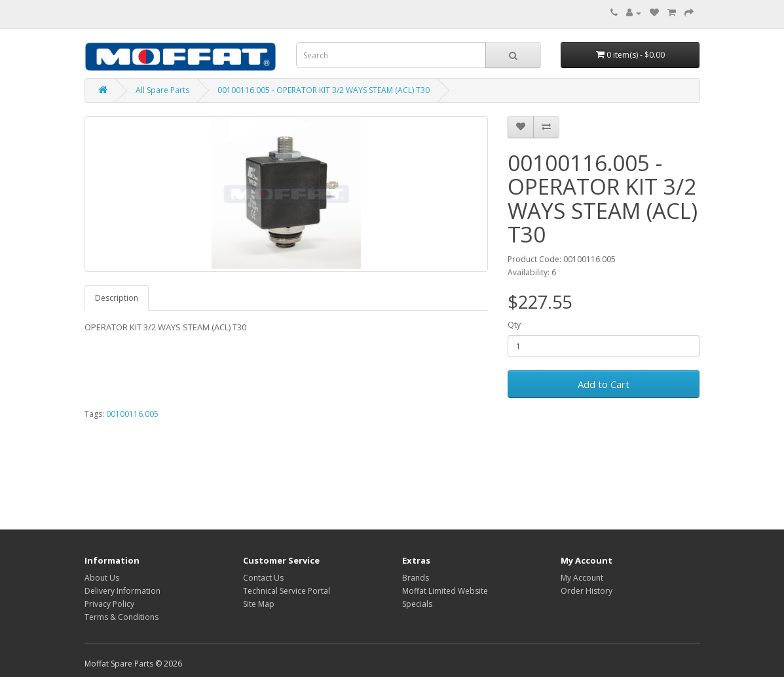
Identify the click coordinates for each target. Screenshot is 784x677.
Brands (416, 578)
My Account (582, 578)
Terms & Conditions (121, 617)
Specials (417, 604)
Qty (514, 325)
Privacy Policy (109, 604)
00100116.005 (132, 414)
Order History (587, 591)
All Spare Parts (162, 90)
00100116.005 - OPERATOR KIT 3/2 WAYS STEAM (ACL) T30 (324, 90)
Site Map (259, 604)
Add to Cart (604, 384)
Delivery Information (122, 591)
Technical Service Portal (287, 591)
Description (117, 298)
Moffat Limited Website (445, 591)
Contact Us (263, 578)
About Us (102, 578)
